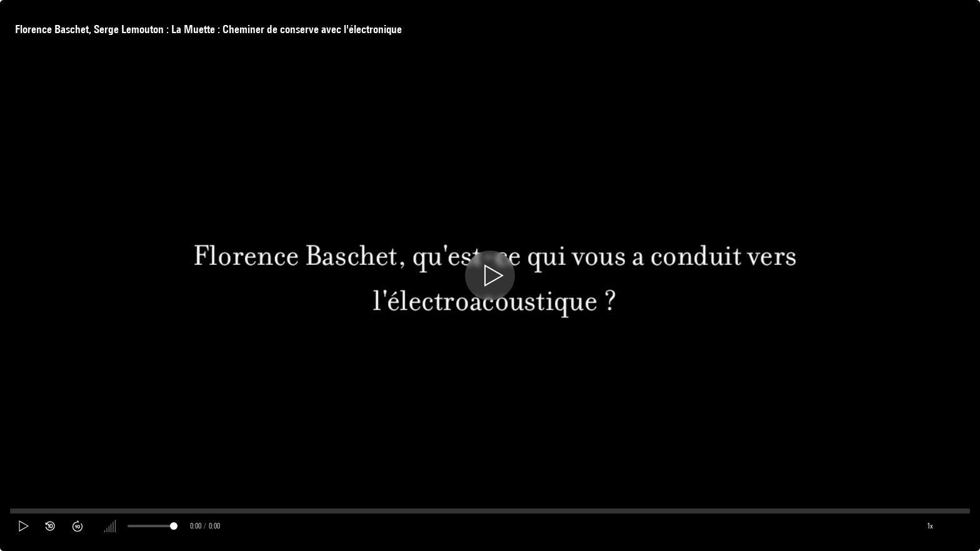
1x (930, 526)
